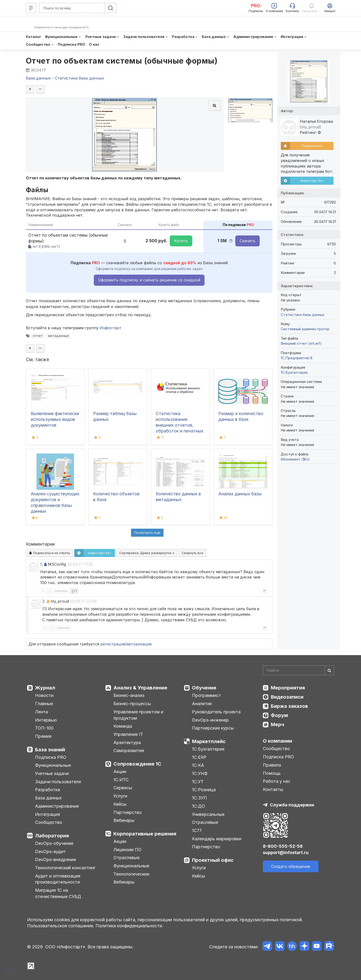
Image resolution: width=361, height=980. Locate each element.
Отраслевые (126, 858)
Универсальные (208, 814)
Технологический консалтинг (65, 868)
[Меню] (31, 8)
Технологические (131, 874)
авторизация (139, 644)
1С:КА (198, 765)
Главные (44, 704)
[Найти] (329, 670)
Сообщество (49, 822)
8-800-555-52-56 (283, 846)
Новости (44, 695)
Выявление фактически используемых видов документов (55, 419)
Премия (43, 736)
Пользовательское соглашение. (61, 926)
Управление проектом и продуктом (138, 715)
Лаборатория (52, 836)
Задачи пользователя (58, 782)
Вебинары (124, 820)
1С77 (197, 830)
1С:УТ (198, 782)
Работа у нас (277, 781)
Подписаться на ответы (49, 553)
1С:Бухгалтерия (208, 749)
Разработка (48, 790)
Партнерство (128, 812)
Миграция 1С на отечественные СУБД (58, 893)
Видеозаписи (287, 697)
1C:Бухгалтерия (294, 372)
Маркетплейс (209, 741)
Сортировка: (147, 553)
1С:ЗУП (199, 798)
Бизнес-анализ (129, 695)
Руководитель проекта (216, 712)
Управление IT (128, 734)
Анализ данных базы (240, 494)
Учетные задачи (52, 773)
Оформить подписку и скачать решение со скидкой (149, 280)
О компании (277, 741)
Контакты (273, 789)
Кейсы (120, 804)
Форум (279, 715)
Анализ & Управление (140, 688)
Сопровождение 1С (137, 764)
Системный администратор (305, 329)
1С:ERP (199, 757)
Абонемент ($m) (295, 459)
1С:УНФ (200, 773)
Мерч (277, 724)
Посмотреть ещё (147, 533)
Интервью (46, 720)
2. (44, 601)
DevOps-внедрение (55, 859)
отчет (38, 336)
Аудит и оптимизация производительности (58, 879)
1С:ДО (199, 806)
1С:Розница (204, 790)
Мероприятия (288, 688)
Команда (123, 726)
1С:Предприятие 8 (297, 358)
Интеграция (48, 814)
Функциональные (53, 765)
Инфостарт (111, 328)
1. (41, 564)
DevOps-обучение (54, 843)
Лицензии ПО (127, 850)
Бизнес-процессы (132, 704)
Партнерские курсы (213, 728)
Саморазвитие (129, 750)
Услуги (120, 796)
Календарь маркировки (217, 839)
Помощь (272, 773)
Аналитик (202, 704)
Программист (206, 695)
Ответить (61, 591)
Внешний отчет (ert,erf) (301, 343)
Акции (120, 772)
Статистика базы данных (303, 315)
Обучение (204, 688)
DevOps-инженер (210, 720)
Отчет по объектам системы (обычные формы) (122, 61)
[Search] (298, 670)
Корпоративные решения (145, 834)
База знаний (50, 750)
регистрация (113, 644)
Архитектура (127, 742)
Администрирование (57, 806)
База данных (48, 798)
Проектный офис (213, 860)
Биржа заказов (289, 706)
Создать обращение (291, 866)
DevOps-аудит (50, 852)
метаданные (59, 336)
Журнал (45, 688)
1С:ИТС (121, 780)
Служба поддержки (292, 805)
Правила (272, 765)
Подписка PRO (51, 757)
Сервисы (123, 788)
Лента (41, 712)
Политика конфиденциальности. (129, 926)
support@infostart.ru (286, 852)
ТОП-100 (44, 728)
